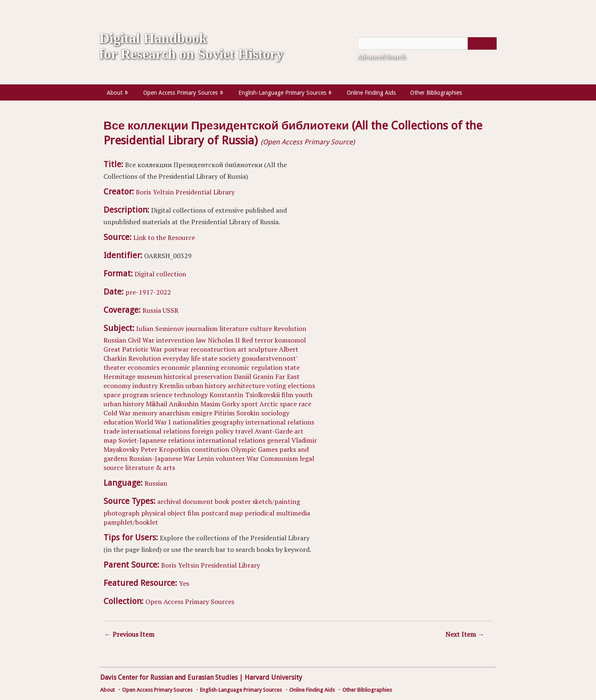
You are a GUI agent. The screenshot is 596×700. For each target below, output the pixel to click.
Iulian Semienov (160, 328)
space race (296, 404)
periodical (260, 513)
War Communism (272, 458)
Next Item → (465, 634)
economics (143, 367)
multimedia (293, 513)
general (278, 440)
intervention (175, 340)
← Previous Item (129, 634)
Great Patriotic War (133, 349)
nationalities (191, 422)
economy (117, 386)
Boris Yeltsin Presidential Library (185, 192)
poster (241, 501)
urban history (206, 386)
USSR (171, 310)
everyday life (181, 358)
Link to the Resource (164, 237)
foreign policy (213, 431)
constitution (210, 449)
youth (304, 395)
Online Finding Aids (371, 93)
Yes (184, 583)
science (161, 395)
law (201, 340)
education (118, 422)
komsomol (290, 340)
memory (145, 413)
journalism (202, 328)
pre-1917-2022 (148, 292)
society (230, 358)
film (287, 395)
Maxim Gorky (220, 404)
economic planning (190, 367)
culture (261, 328)
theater (115, 367)
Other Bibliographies (436, 93)
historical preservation (198, 376)
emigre (202, 413)
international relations (280, 422)
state (210, 358)
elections (301, 386)
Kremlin (172, 386)
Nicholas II (224, 340)
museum (150, 376)
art (242, 349)
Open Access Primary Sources (180, 93)
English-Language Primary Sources (282, 93)
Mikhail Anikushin (172, 404)
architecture (246, 386)
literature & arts (150, 467)
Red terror (257, 340)
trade (112, 431)
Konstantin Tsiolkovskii (245, 395)
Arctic (269, 404)
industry (145, 386)
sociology (275, 413)
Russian (156, 483)
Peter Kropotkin (165, 449)
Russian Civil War (129, 340)
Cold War (117, 413)
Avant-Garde (274, 431)
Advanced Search (382, 57)
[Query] (427, 43)
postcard (215, 513)
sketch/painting (276, 501)
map (110, 440)
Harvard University (273, 677)
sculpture (263, 349)
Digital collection (160, 274)
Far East (287, 376)
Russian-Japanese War (162, 458)
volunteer (230, 458)
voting (276, 386)
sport (250, 404)
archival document (185, 501)
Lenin (205, 458)
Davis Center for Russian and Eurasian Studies (169, 677)
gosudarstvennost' (270, 358)
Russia (152, 310)
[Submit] (482, 43)
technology (191, 395)
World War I (153, 422)
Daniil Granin (254, 376)
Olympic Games (254, 449)
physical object (163, 513)
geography (228, 422)
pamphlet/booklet (131, 522)
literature (234, 328)
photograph (121, 513)
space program (126, 395)
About (115, 93)
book (222, 501)
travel (244, 431)
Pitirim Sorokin (237, 413)
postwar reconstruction (200, 349)
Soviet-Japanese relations (157, 440)
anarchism (174, 413)
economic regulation (252, 367)
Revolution (290, 328)
